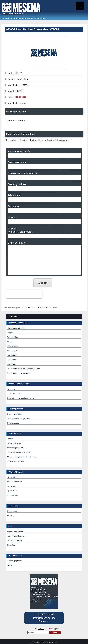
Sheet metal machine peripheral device (23, 369)
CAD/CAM (11, 364)
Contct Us (34, 604)
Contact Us (44, 621)
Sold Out (41, 307)
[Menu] (80, 6)
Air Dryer (11, 516)
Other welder (12, 495)
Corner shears (31, 307)
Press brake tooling (15, 531)
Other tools (12, 545)
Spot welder (12, 491)
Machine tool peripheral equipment (22, 457)
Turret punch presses (16, 328)
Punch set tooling (14, 540)
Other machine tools (16, 461)
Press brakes (13, 337)
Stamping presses (15, 414)
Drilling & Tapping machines (19, 452)
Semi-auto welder (14, 482)
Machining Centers (15, 448)
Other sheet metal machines (19, 373)
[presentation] (24, 294)
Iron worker (12, 355)
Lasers (10, 333)
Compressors (13, 511)
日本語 (41, 629)
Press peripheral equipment (19, 418)
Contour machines (15, 394)
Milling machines (14, 443)
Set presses (12, 351)
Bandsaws (11, 389)
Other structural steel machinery (21, 398)
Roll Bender (12, 360)
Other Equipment (14, 561)
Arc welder (11, 486)
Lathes (10, 439)
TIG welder (12, 477)
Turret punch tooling (15, 536)
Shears (10, 342)
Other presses (13, 423)
